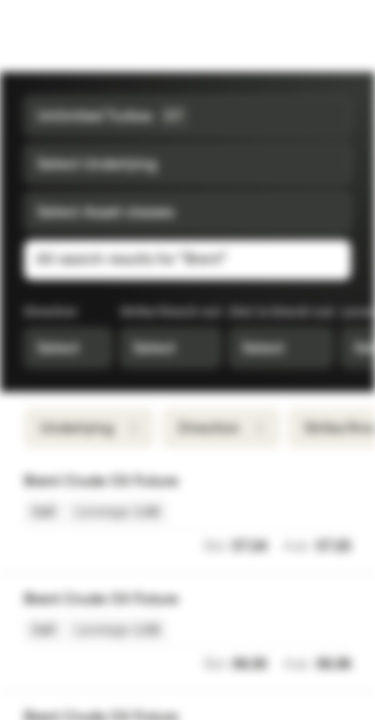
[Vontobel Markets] (78, 36)
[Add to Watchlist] (341, 482)
